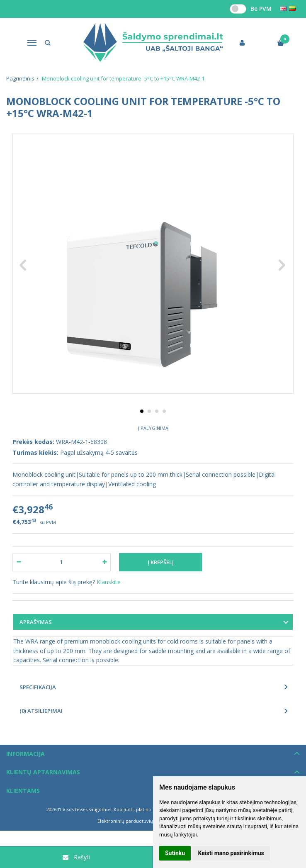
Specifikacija (38, 687)
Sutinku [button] (175, 853)
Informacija (25, 754)
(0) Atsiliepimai (41, 711)
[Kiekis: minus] (18, 562)
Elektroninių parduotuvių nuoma (134, 821)
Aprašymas (36, 622)
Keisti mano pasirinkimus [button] (231, 853)
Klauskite (109, 582)
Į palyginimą (153, 428)
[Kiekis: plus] (105, 562)
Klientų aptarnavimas (43, 772)
